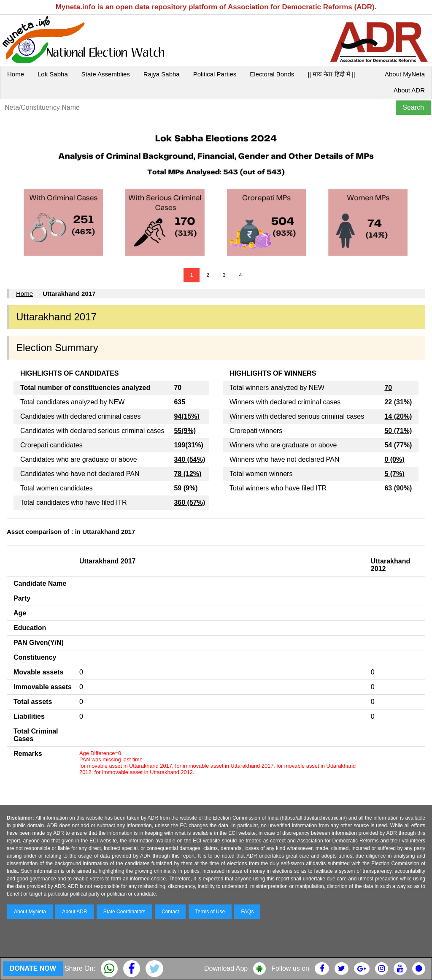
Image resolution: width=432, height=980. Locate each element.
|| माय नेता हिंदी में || (331, 74)
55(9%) (185, 431)
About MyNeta (405, 74)
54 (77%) (398, 445)
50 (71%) (398, 431)
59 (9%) (186, 488)
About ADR (409, 90)
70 (388, 388)
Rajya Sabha (162, 74)
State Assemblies (106, 74)
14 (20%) (398, 416)
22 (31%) (398, 402)
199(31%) (188, 445)
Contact (170, 912)
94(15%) (186, 416)
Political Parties (215, 74)
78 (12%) (188, 474)
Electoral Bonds (272, 74)
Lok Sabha (53, 74)
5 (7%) (394, 474)
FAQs (247, 912)
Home (16, 74)
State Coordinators (124, 912)
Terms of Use (210, 912)
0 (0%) (394, 459)
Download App (226, 968)
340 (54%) (189, 459)
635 (180, 402)
